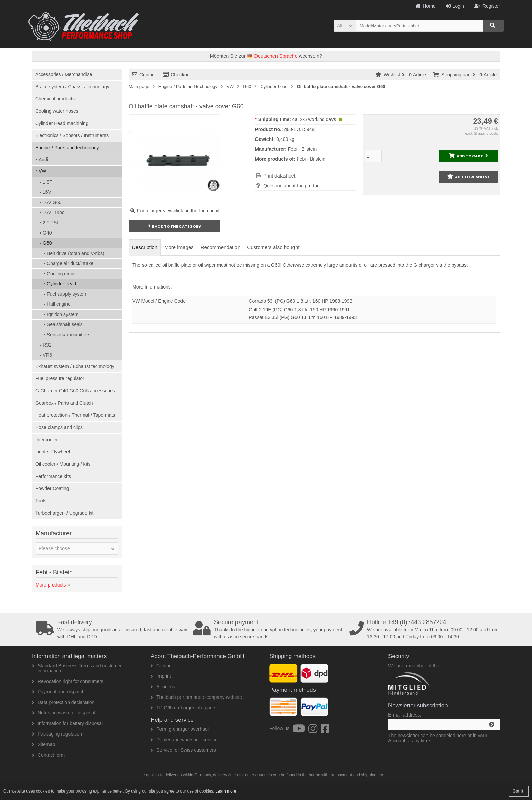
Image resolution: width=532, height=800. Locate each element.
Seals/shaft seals (65, 324)
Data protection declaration (63, 702)
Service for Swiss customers (183, 750)
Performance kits (53, 476)
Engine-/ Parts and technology (67, 148)
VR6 (47, 355)
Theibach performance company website (196, 697)
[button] (345, 26)
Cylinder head (61, 284)
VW (43, 171)
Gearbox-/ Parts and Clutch (64, 403)
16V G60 (52, 202)
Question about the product (292, 186)
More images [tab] (179, 247)
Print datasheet (279, 176)
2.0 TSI (50, 223)
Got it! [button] (519, 791)
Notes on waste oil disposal (64, 713)
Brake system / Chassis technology (72, 87)
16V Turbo (54, 212)
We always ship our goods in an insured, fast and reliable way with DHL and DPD (112, 629)
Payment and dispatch (58, 692)
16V (47, 192)
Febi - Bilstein (311, 159)
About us (163, 687)
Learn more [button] (226, 791)
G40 (47, 233)
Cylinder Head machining (62, 123)
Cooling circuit (62, 274)
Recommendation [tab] (221, 247)
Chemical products (55, 99)
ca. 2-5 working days (314, 119)
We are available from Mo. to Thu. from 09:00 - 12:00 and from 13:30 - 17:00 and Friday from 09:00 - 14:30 (425, 629)
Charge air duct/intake (70, 263)
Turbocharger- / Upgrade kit (64, 513)
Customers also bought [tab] (273, 247)
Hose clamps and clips (59, 427)
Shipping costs (486, 133)
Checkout (177, 75)
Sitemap (43, 744)
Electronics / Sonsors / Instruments (72, 135)
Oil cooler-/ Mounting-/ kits (63, 464)
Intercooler (46, 440)
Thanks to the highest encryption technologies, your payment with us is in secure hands (269, 629)
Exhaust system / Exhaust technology (75, 366)
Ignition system (63, 314)
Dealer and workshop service (184, 740)
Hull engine (59, 304)
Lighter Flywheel (53, 452)
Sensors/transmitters (69, 335)
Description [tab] (145, 247)
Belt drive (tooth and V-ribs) (76, 253)
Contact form (48, 755)
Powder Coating (52, 488)
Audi (43, 160)
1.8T (47, 182)
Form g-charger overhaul (180, 729)
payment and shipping (356, 775)
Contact (144, 75)
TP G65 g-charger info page (183, 708)
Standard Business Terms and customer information (77, 668)
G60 (47, 243)
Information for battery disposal (67, 723)
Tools (41, 501)
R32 (47, 345)
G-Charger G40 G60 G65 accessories (75, 391)
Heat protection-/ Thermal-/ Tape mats (75, 415)
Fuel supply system (67, 294)
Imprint (161, 676)
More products (51, 585)
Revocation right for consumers (68, 681)
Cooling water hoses (57, 111)
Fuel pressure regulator (60, 378)
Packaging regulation (57, 734)
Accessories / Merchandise (64, 74)
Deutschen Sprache (272, 56)
